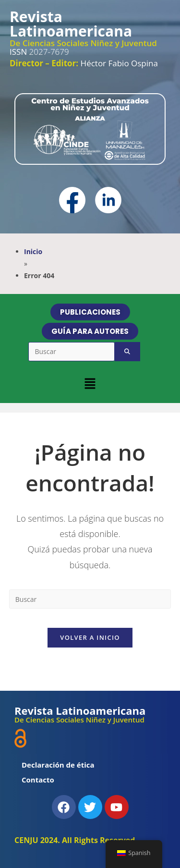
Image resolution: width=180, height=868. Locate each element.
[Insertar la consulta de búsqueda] (90, 599)
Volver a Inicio (90, 637)
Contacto (38, 780)
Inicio (33, 251)
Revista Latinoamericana (71, 24)
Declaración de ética (58, 765)
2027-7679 (39, 52)
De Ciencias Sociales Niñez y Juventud (83, 43)
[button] (90, 383)
